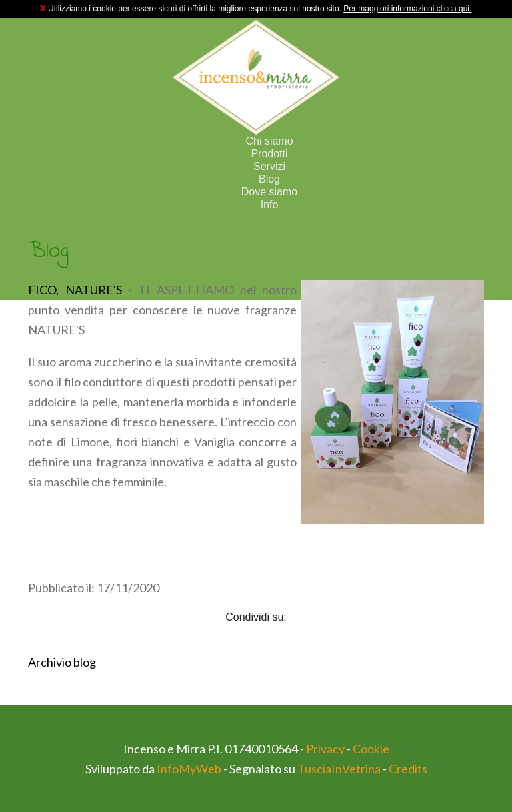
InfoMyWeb (189, 769)
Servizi (269, 166)
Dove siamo (269, 192)
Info (270, 205)
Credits (408, 769)
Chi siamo (269, 141)
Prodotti (269, 154)
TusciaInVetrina (339, 769)
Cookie (371, 749)
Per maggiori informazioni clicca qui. (407, 9)
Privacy (325, 749)
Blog (269, 179)
